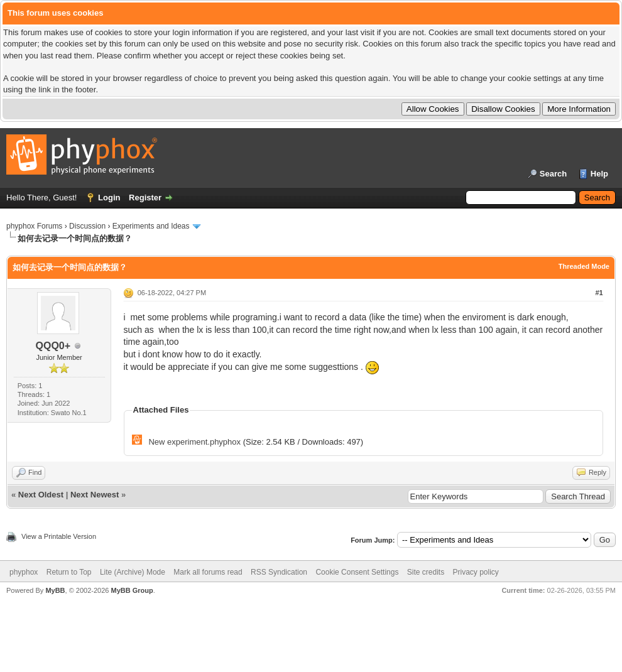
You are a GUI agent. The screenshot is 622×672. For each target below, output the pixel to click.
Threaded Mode (584, 266)
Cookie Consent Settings (357, 572)
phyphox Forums (34, 226)
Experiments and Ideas (151, 226)
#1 (599, 293)
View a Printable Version (59, 536)
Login (109, 198)
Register (145, 198)
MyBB (55, 590)
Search (553, 174)
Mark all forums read (208, 572)
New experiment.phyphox (194, 442)
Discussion (87, 226)
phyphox (24, 572)
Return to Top (69, 572)
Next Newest (95, 495)
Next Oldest (41, 495)
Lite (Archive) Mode (133, 572)
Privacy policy (476, 572)
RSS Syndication (279, 572)
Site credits (426, 572)
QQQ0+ (53, 346)
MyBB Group (132, 590)
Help (599, 174)
